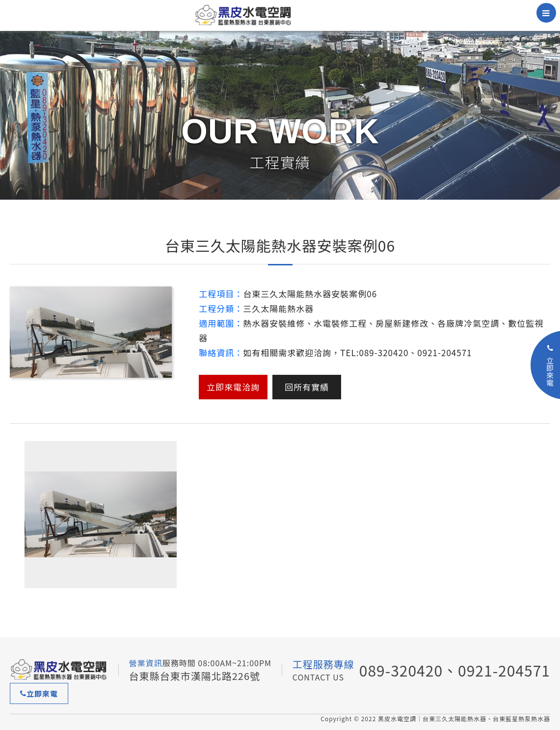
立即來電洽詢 (233, 387)
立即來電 (39, 693)
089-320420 (401, 670)
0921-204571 (504, 670)
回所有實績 (307, 387)
